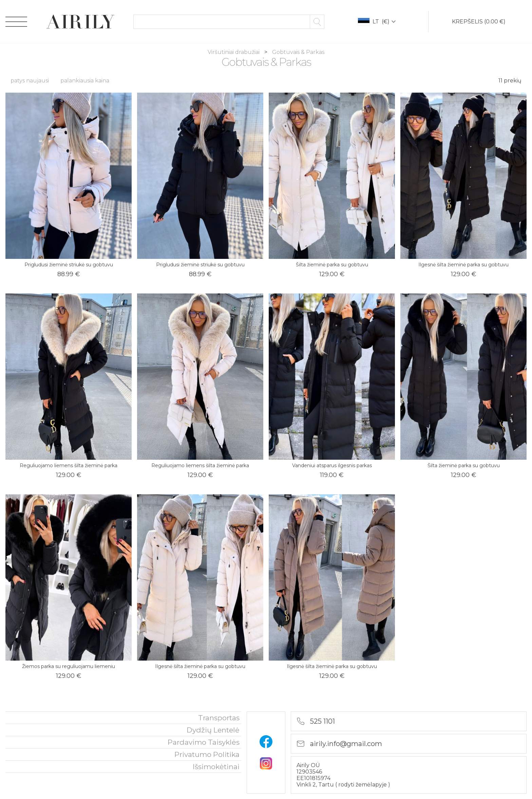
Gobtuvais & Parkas (298, 52)
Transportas (219, 718)
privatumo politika (207, 754)
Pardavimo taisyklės (204, 742)
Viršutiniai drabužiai (234, 52)
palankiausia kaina (85, 81)
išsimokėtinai (216, 767)
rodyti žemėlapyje (363, 785)
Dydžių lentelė (213, 730)
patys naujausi (30, 81)
